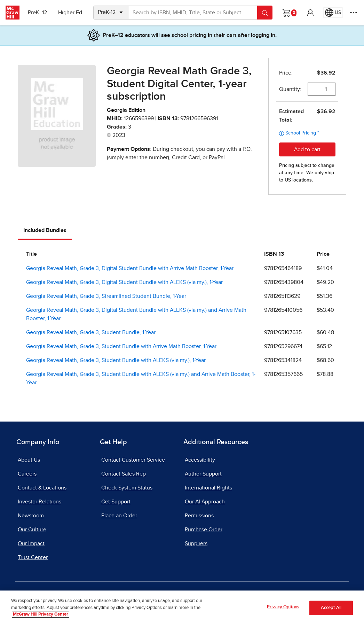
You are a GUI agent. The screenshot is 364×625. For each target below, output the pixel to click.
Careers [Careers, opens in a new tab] (27, 474)
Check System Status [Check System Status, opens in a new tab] (127, 488)
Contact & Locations (42, 488)
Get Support (116, 502)
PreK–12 (37, 13)
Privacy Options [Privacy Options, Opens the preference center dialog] (283, 607)
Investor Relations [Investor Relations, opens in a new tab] (39, 502)
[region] (182, 608)
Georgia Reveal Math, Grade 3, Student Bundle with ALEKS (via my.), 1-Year (116, 360)
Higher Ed (70, 13)
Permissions (199, 516)
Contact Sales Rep (124, 474)
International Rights (208, 488)
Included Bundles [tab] (45, 230)
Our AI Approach (205, 502)
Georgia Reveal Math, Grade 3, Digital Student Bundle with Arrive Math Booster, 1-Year (130, 268)
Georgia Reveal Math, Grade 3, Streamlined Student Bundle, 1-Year (106, 296)
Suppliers (196, 543)
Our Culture (32, 530)
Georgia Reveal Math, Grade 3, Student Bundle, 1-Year (91, 332)
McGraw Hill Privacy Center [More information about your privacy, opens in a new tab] (41, 614)
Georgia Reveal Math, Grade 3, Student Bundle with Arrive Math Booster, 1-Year (121, 346)
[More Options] (354, 13)
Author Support (203, 474)
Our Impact (31, 543)
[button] (310, 13)
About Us (29, 460)
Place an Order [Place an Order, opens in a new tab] (119, 516)
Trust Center (33, 557)
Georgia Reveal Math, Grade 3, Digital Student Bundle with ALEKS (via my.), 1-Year (124, 282)
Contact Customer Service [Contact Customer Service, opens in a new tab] (133, 460)
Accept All (331, 608)
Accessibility (200, 460)
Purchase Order (204, 530)
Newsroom (31, 516)
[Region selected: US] (333, 13)
